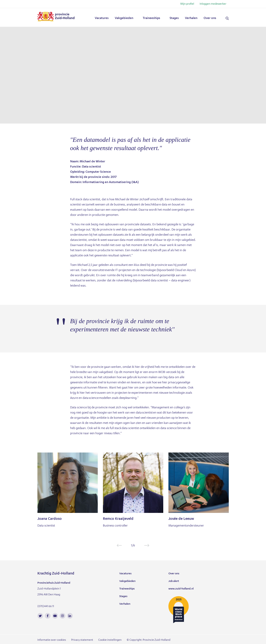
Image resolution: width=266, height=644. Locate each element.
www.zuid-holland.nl (181, 589)
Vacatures (102, 18)
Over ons (210, 18)
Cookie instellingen (110, 640)
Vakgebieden (124, 18)
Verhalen (191, 18)
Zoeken (227, 18)
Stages (174, 18)
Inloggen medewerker (213, 4)
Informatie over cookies (52, 640)
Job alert (174, 581)
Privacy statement (82, 640)
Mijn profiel (187, 4)
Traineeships (151, 18)
